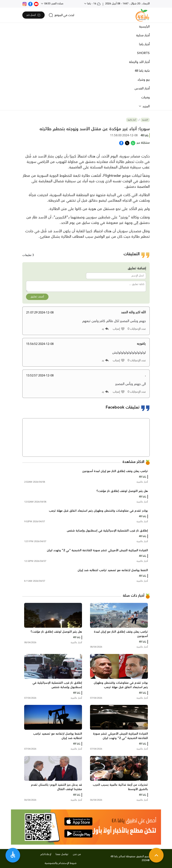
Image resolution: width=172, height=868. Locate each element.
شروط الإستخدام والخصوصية (61, 863)
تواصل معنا (62, 854)
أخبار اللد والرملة (139, 62)
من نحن (77, 854)
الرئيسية (144, 27)
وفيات (145, 97)
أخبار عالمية (132, 120)
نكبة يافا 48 (142, 71)
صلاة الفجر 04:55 (53, 4)
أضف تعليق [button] (37, 297)
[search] (61, 15)
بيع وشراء (144, 80)
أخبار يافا (144, 44)
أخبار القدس (142, 88)
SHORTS (143, 53)
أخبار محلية (143, 35)
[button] (119, 329)
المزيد (146, 106)
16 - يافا (94, 4)
